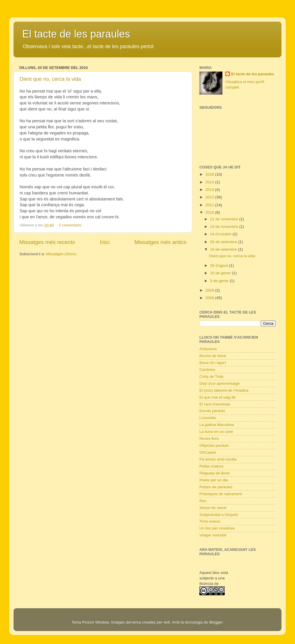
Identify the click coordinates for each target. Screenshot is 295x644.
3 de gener (220, 281)
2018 (210, 174)
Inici (105, 242)
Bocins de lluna (213, 356)
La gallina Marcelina (217, 425)
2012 (210, 197)
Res (203, 501)
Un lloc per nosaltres (217, 528)
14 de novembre (225, 227)
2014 (210, 182)
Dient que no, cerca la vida (50, 79)
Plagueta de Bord (214, 473)
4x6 (167, 622)
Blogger (216, 622)
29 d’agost (220, 265)
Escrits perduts (212, 411)
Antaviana (208, 349)
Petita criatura (211, 466)
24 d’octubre (221, 234)
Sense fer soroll (213, 508)
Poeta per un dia (214, 480)
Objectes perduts (214, 445)
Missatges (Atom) (61, 254)
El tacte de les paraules (76, 34)
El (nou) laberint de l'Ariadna (224, 390)
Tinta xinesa (210, 521)
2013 (210, 190)
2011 (210, 205)
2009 (210, 290)
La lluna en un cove (216, 432)
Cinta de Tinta (211, 377)
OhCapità (208, 452)
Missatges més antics (160, 242)
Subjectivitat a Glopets (219, 515)
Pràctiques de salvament (221, 494)
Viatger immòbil (213, 535)
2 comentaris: (71, 225)
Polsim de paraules (216, 487)
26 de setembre (224, 242)
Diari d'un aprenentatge (220, 383)
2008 (210, 298)
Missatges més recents (47, 242)
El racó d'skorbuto (215, 404)
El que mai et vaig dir (218, 397)
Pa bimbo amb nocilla (218, 459)
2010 (210, 212)
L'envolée (208, 418)
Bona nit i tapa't (213, 363)
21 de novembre (225, 219)
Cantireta (207, 370)
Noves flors (209, 439)
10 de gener (221, 273)
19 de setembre (224, 249)
